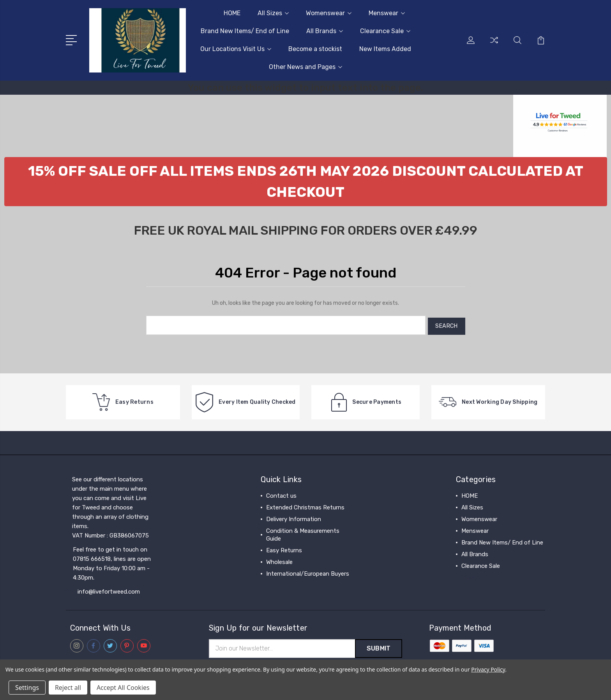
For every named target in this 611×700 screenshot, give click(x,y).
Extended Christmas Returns (305, 506)
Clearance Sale (385, 31)
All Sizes (273, 13)
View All (472, 576)
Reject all (68, 688)
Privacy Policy (488, 669)
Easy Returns (284, 548)
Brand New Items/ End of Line (245, 31)
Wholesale (279, 560)
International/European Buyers (308, 572)
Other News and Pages (305, 67)
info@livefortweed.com (109, 590)
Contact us (281, 494)
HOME (232, 13)
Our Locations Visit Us (236, 49)
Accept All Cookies (123, 688)
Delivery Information (294, 517)
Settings (27, 688)
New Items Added (385, 49)
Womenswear (329, 13)
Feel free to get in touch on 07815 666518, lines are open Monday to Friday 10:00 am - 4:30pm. (112, 562)
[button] (306, 182)
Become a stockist (315, 49)
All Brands (325, 31)
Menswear (387, 13)
